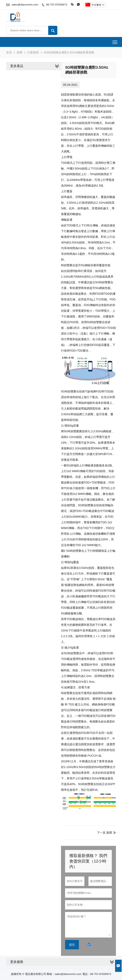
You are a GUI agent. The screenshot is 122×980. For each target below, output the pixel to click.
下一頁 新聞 (105, 833)
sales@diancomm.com (25, 5)
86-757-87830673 (57, 5)
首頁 (9, 52)
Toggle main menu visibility (115, 41)
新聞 (20, 52)
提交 (72, 945)
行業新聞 (33, 52)
